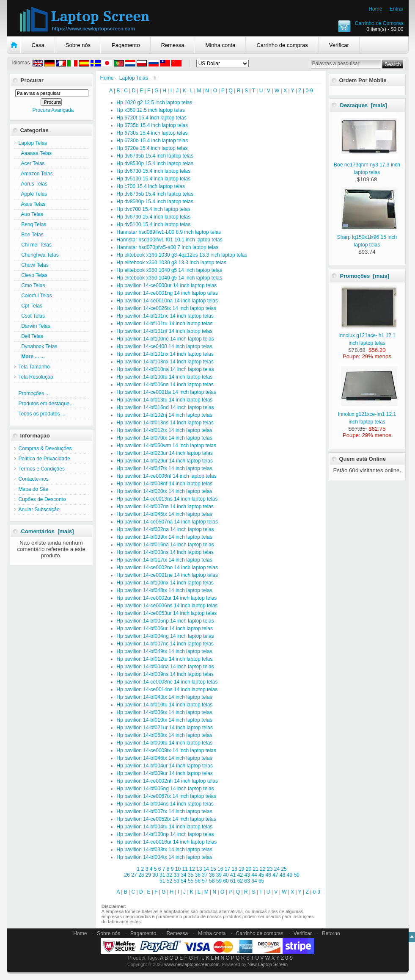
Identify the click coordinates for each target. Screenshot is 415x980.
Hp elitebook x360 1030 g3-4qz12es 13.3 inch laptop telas (182, 255)
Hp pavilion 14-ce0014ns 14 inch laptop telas (167, 689)
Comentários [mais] (48, 531)
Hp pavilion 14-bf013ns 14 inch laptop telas (165, 423)
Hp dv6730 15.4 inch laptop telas (154, 171)
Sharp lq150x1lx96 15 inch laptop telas (367, 237)
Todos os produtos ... (42, 414)
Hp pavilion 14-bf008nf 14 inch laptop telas (165, 484)
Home (375, 9)
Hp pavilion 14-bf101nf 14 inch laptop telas (165, 331)
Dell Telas (31, 336)
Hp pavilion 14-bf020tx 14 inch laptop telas (165, 491)
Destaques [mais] (364, 105)
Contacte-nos (34, 479)
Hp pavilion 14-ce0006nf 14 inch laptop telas (167, 476)
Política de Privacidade (44, 459)
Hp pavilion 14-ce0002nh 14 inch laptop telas (168, 781)
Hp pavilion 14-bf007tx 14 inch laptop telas (165, 811)
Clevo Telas (33, 275)
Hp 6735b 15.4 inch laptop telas (153, 125)
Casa (38, 45)
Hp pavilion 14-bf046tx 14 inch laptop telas (165, 758)
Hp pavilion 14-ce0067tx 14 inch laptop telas (167, 796)
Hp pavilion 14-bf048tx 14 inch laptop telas (165, 590)
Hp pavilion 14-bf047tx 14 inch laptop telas (165, 468)
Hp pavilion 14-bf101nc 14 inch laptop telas (165, 316)
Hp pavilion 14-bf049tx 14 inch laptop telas (165, 651)
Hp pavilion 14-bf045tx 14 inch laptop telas (165, 514)
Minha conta (221, 45)
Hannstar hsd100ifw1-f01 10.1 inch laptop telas (170, 240)
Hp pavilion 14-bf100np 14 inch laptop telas (165, 834)
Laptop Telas (134, 78)
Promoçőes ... (34, 393)
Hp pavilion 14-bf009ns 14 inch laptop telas (165, 674)
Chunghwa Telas (39, 255)
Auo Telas (31, 214)
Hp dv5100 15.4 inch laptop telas (154, 179)
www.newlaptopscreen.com (192, 964)
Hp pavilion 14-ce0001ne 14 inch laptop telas (168, 575)
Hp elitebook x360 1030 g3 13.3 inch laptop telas (172, 263)
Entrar (397, 9)
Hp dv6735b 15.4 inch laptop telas (155, 156)
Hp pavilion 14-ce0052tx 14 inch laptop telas (167, 819)
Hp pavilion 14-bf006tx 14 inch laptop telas (165, 712)
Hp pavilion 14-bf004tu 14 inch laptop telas (165, 827)
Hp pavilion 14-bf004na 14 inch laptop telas (165, 667)
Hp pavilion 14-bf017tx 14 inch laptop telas (165, 560)
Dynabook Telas (38, 346)
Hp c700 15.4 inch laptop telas (151, 186)
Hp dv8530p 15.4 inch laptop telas (155, 163)
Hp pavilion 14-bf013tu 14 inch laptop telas (165, 400)
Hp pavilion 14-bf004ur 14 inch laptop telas (165, 766)
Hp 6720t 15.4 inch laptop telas (152, 118)
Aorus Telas (33, 184)
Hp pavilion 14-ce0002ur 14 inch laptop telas (167, 598)
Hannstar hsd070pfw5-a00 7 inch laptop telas (168, 247)
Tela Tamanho (34, 367)
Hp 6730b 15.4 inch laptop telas (153, 141)
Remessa (173, 45)
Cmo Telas (32, 285)
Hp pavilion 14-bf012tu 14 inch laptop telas (165, 659)
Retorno (331, 933)
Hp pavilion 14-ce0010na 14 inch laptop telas (168, 301)
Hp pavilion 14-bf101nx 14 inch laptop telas (165, 354)
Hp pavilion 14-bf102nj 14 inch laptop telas (165, 415)
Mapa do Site (34, 489)
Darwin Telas (34, 326)
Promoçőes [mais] (365, 276)
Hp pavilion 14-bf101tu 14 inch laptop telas (165, 324)
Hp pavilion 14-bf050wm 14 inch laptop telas (166, 446)
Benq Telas (33, 224)
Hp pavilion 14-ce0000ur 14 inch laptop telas (167, 285)
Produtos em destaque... (46, 404)
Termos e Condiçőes (42, 469)
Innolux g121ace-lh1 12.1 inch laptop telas (368, 335)
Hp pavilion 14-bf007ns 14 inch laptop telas (165, 507)
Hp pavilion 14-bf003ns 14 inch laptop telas (165, 552)
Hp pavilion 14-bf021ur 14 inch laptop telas (165, 728)
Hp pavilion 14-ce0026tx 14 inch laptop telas (167, 308)
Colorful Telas (35, 296)
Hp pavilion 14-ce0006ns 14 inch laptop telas (167, 606)
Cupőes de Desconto (42, 499)
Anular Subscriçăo (39, 509)
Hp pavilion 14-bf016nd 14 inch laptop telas (165, 407)
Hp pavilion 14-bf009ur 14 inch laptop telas (165, 773)
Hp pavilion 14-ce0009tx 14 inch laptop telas (167, 750)
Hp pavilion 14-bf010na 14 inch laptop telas (165, 369)
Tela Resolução (36, 377)
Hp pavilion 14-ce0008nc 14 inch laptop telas (167, 682)
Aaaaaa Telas (35, 153)
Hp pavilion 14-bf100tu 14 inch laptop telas (165, 377)
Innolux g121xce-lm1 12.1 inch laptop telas (368, 414)
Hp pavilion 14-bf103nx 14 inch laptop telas (165, 362)
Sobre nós (78, 45)
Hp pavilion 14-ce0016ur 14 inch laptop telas (167, 842)
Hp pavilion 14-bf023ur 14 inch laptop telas (165, 453)
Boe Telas (31, 235)
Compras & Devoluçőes (45, 448)
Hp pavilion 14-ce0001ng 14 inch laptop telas (168, 293)
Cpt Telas (30, 306)
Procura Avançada (53, 110)
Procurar (32, 80)
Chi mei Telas (35, 245)
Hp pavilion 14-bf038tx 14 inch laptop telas (165, 850)
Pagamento (126, 45)
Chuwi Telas (34, 265)
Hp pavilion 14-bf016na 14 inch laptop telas (165, 545)
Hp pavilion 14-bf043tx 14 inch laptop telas (165, 697)
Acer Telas (32, 163)
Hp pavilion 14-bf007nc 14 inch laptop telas (165, 644)
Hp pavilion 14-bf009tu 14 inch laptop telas (165, 743)
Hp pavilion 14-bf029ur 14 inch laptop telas (165, 461)
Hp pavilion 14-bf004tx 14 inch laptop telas (165, 857)
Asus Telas (32, 204)
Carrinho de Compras (379, 23)
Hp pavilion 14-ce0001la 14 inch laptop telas (167, 392)
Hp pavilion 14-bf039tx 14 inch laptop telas (165, 537)
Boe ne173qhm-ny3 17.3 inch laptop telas (367, 165)
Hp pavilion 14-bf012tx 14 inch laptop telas (165, 430)
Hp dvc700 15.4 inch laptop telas (154, 209)
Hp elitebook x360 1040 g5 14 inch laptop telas (170, 270)
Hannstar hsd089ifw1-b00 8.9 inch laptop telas (169, 232)
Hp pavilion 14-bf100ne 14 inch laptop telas (165, 339)
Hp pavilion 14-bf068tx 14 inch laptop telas (165, 735)
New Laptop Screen (268, 964)
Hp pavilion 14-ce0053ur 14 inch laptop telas (167, 613)
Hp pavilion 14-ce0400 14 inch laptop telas (165, 346)
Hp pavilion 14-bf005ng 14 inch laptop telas (165, 789)
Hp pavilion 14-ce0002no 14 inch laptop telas (168, 568)
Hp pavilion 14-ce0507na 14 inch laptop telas (168, 522)
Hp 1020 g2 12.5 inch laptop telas (155, 102)
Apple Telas (33, 194)
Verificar (339, 45)
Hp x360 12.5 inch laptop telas (151, 110)
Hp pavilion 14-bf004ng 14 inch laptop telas (165, 636)
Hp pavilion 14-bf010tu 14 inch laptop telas (165, 705)
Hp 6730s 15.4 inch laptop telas (152, 133)
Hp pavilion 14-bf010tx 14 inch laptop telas (165, 720)
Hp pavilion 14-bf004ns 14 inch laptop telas (165, 804)
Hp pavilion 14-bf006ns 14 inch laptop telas (165, 385)
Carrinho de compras (282, 45)
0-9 (309, 91)
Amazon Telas (36, 174)
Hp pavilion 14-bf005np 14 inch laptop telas (165, 621)
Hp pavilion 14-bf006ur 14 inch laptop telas (165, 628)
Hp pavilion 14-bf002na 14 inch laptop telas (165, 529)
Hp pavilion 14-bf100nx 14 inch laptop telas (165, 583)
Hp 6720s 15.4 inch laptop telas (152, 148)
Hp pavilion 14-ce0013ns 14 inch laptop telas (167, 499)
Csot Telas (32, 316)
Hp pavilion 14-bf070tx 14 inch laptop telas (165, 438)
